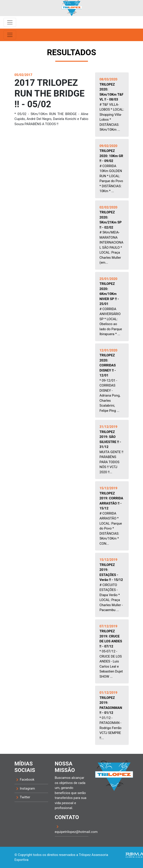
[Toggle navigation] (10, 22)
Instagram (25, 789)
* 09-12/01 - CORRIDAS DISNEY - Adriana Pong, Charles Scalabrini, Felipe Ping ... (110, 380)
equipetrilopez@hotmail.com (72, 829)
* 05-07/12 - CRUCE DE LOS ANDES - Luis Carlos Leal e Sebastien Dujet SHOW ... (111, 651)
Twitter (22, 797)
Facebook (25, 780)
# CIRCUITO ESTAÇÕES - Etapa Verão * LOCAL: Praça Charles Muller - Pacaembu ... (111, 585)
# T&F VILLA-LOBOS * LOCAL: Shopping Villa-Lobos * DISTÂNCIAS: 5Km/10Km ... (112, 104)
